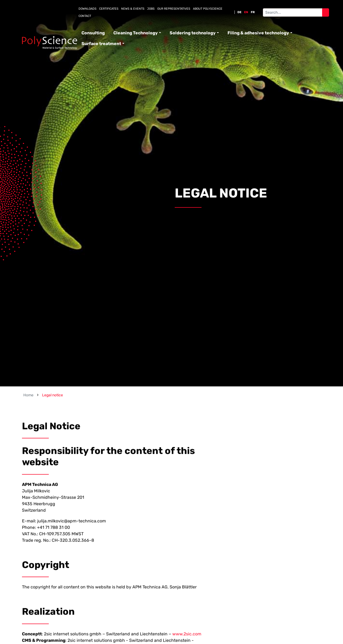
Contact (85, 16)
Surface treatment (101, 44)
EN (246, 12)
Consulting (93, 33)
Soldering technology (193, 33)
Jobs (151, 9)
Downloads (87, 9)
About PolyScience (208, 9)
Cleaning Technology (136, 33)
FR (253, 12)
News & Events (133, 9)
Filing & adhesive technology (258, 33)
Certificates (109, 9)
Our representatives (174, 9)
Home (28, 395)
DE (239, 12)
